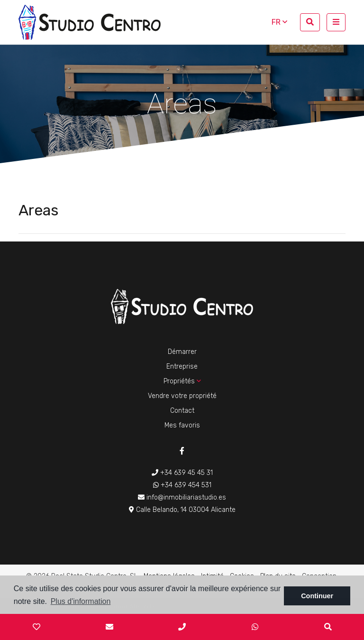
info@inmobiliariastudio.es (182, 497)
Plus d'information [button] (81, 601)
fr (279, 22)
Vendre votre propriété (182, 396)
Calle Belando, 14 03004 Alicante (182, 510)
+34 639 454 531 (182, 485)
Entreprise (182, 366)
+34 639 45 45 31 (182, 473)
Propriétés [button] (182, 381)
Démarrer (182, 352)
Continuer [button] (317, 596)
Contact (182, 411)
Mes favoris (182, 425)
